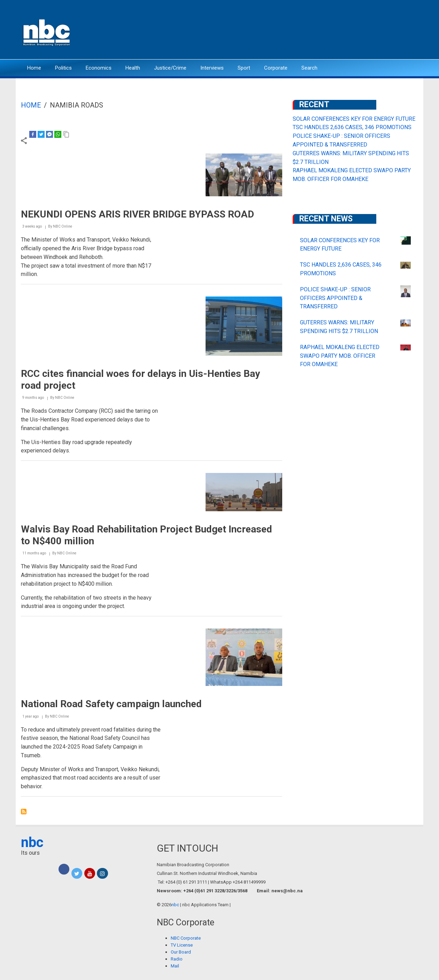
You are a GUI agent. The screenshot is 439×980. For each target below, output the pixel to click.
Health (133, 68)
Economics (99, 68)
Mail (175, 966)
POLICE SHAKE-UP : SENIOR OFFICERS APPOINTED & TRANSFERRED (335, 298)
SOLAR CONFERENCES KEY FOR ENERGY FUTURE (354, 119)
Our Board (181, 952)
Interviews (212, 68)
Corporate (276, 68)
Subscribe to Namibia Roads (24, 812)
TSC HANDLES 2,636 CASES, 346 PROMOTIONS (352, 127)
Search (309, 68)
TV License (182, 945)
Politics (63, 68)
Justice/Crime (170, 68)
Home (34, 68)
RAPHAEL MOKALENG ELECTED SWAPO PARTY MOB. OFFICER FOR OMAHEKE (340, 356)
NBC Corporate (186, 938)
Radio (177, 959)
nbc (32, 842)
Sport (244, 68)
